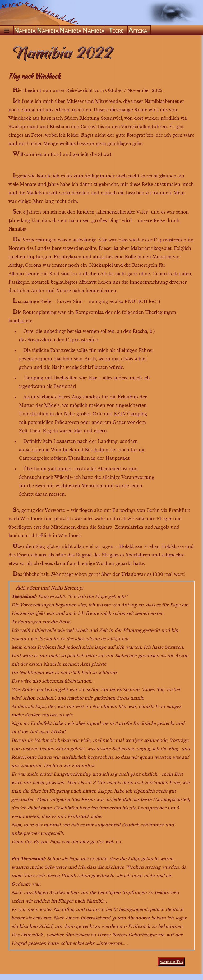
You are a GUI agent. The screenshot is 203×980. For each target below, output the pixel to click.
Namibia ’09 (71, 31)
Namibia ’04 (25, 31)
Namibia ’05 (48, 31)
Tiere (116, 30)
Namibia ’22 (94, 31)
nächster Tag (171, 962)
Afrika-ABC (139, 31)
